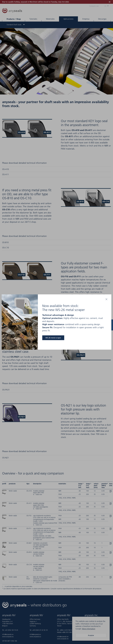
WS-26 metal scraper (53, 338)
